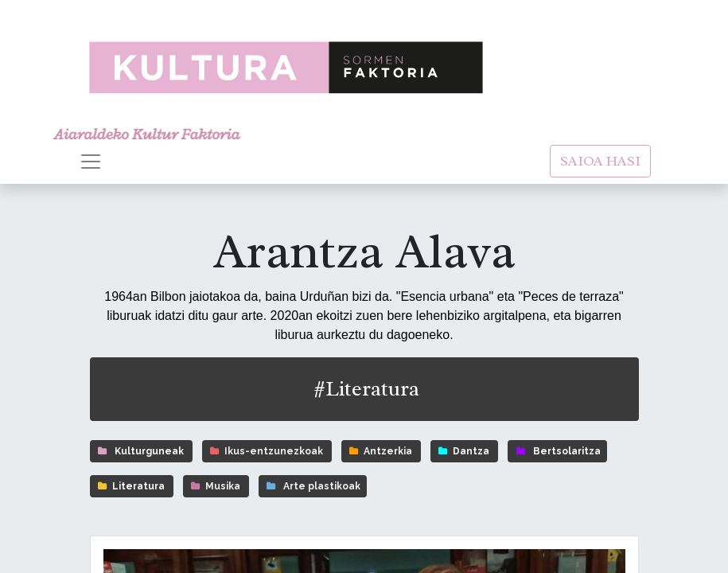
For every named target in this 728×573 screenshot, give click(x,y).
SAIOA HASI (600, 161)
